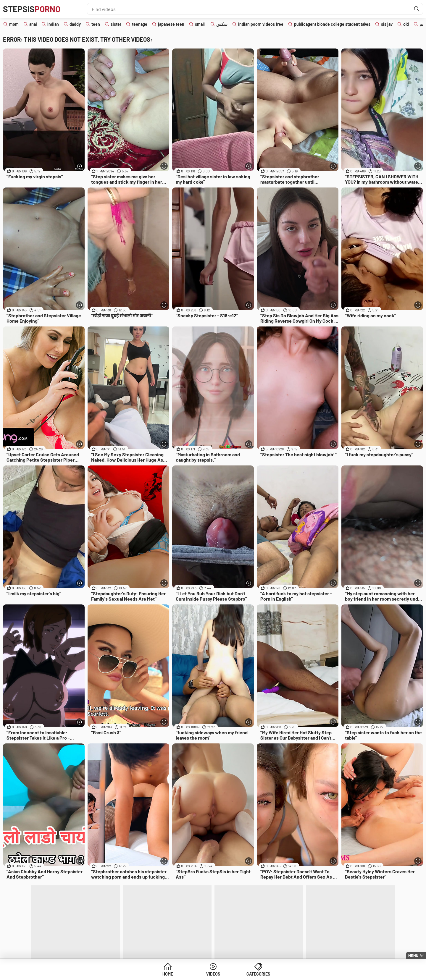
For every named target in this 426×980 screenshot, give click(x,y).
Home (168, 974)
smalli (200, 24)
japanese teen (171, 24)
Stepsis (32, 9)
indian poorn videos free (261, 24)
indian (53, 24)
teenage (140, 24)
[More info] (79, 166)
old (406, 24)
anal (33, 24)
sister (116, 24)
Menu (413, 955)
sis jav (387, 24)
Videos (213, 974)
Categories (258, 974)
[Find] (417, 9)
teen (96, 24)
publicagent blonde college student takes (332, 24)
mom (14, 24)
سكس (222, 24)
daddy (75, 24)
